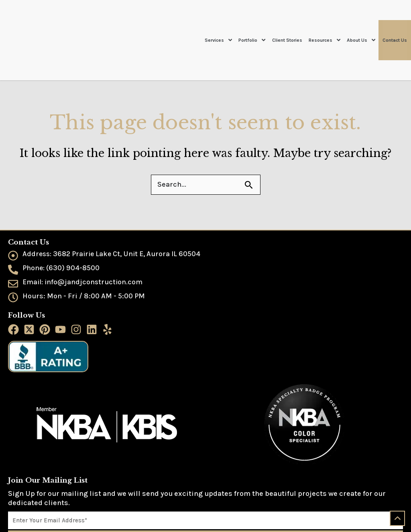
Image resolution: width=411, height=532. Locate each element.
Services (218, 20)
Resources (325, 20)
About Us (361, 20)
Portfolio (252, 20)
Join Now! (206, 497)
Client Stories (287, 20)
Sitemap (18, 523)
